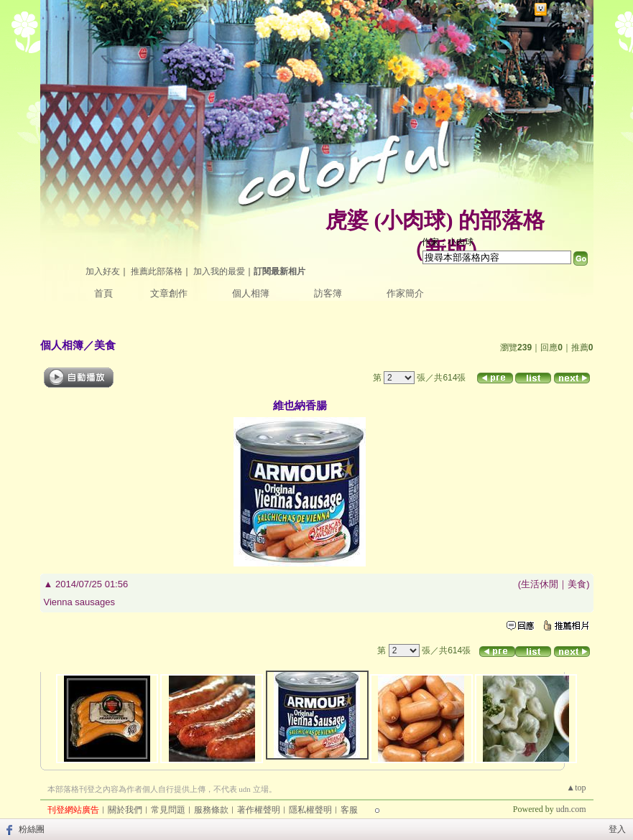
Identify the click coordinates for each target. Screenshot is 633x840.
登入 (617, 829)
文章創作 (169, 293)
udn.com (571, 809)
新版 (446, 249)
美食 (105, 345)
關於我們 (125, 810)
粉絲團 (32, 829)
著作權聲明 (259, 810)
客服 (349, 810)
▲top (576, 788)
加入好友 (103, 271)
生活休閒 (540, 584)
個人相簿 (251, 293)
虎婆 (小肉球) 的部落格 (435, 220)
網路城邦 (568, 10)
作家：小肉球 (448, 242)
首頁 (103, 293)
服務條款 (211, 810)
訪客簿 (328, 293)
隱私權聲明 (310, 810)
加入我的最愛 (219, 271)
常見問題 (168, 810)
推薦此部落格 (157, 271)
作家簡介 (405, 293)
